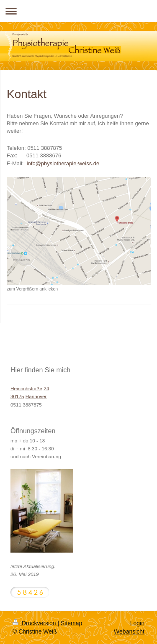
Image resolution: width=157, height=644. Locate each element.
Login (137, 623)
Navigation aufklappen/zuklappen (78, 11)
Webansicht (129, 631)
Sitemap (71, 623)
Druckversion (35, 623)
